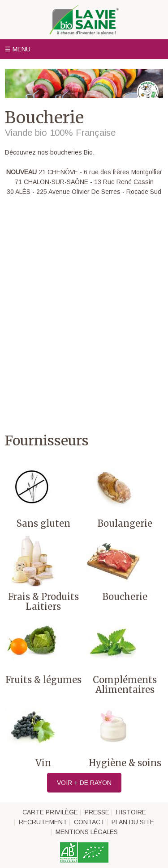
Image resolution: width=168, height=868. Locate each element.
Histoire (131, 812)
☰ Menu (18, 49)
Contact (89, 822)
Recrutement (43, 822)
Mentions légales (87, 832)
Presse (97, 812)
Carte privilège (50, 812)
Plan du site (133, 822)
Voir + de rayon (84, 783)
